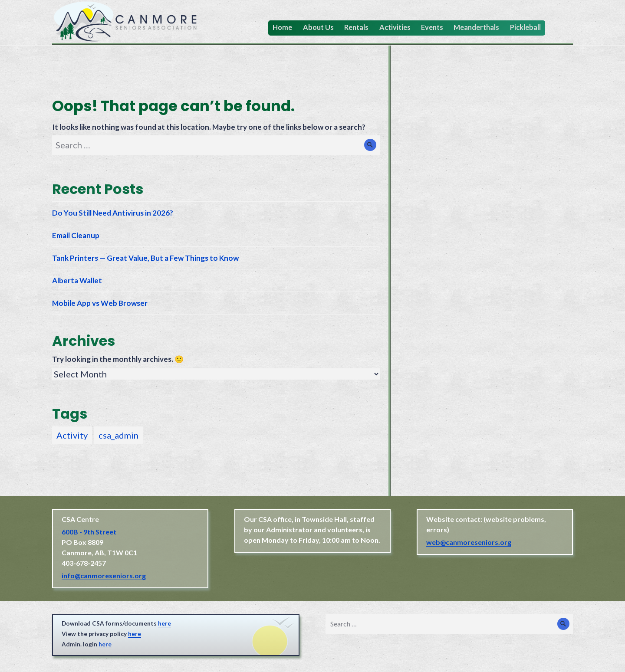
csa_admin (118, 435)
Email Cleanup (76, 235)
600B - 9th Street (89, 532)
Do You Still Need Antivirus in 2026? (113, 213)
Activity (72, 435)
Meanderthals (476, 27)
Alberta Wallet (77, 280)
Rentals (356, 27)
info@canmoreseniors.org (104, 575)
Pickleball (525, 27)
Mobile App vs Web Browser (100, 303)
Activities (395, 27)
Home (282, 27)
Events (432, 27)
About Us (318, 27)
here (164, 623)
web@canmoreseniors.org (469, 542)
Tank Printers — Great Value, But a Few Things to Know (145, 258)
